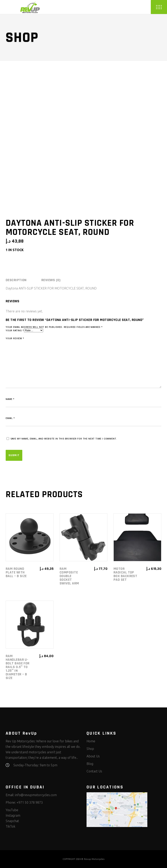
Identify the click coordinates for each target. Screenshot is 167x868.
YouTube (12, 810)
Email (10, 418)
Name (10, 399)
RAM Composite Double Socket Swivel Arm (69, 576)
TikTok (10, 826)
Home (91, 741)
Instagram (13, 815)
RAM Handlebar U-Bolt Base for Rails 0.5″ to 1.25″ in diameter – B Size (18, 667)
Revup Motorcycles (94, 859)
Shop (90, 749)
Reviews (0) (51, 280)
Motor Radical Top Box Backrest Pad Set (125, 574)
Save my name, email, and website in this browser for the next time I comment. (64, 439)
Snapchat (12, 821)
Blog (90, 764)
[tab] (23, 280)
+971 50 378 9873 (30, 802)
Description (16, 280)
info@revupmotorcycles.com (36, 795)
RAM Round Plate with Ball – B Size (16, 572)
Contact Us (94, 771)
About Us (93, 756)
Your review (15, 339)
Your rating (15, 331)
